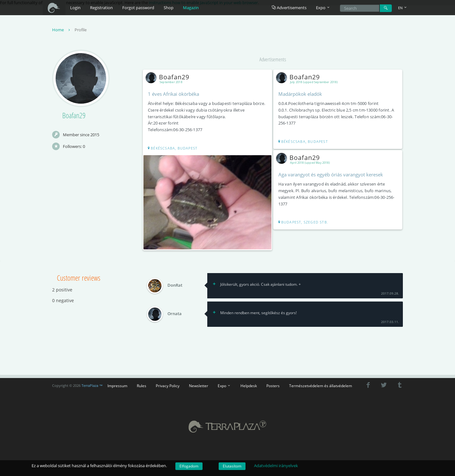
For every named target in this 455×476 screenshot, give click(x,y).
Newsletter (199, 386)
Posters (273, 386)
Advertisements (289, 8)
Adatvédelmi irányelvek (276, 466)
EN (403, 8)
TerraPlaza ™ (92, 386)
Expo (224, 386)
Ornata (175, 314)
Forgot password (138, 8)
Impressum (117, 386)
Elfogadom (189, 466)
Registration (101, 8)
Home (62, 30)
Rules (142, 386)
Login (75, 8)
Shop (169, 8)
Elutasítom (232, 466)
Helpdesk (249, 386)
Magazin (191, 8)
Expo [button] (323, 8)
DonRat (175, 285)
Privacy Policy (168, 386)
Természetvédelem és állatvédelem (321, 386)
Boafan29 (169, 77)
